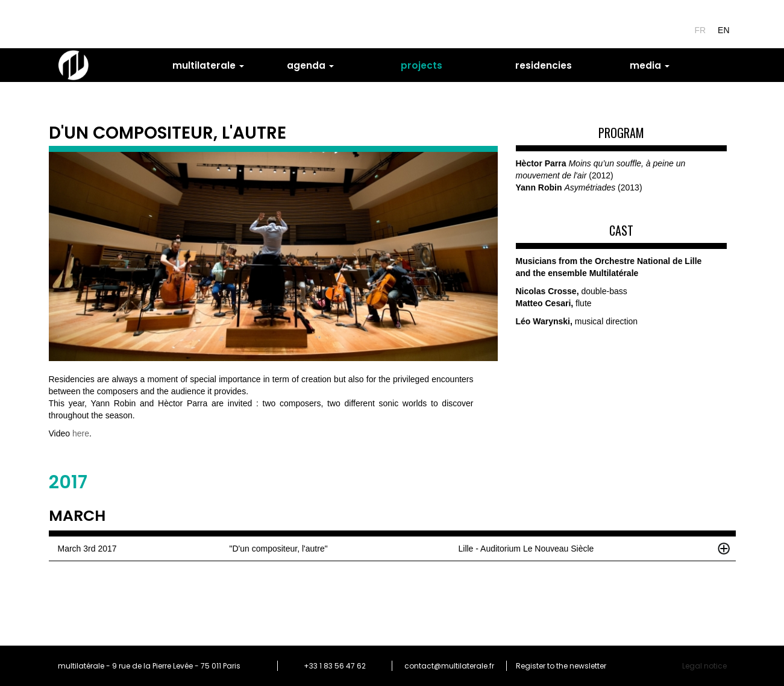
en (723, 30)
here (81, 433)
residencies (544, 65)
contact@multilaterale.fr (449, 666)
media (650, 65)
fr (700, 30)
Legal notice (704, 666)
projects (422, 65)
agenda (310, 65)
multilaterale (208, 65)
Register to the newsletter (561, 666)
